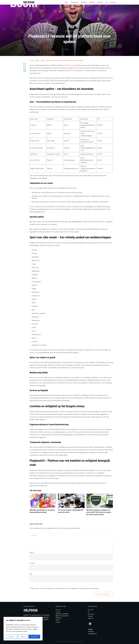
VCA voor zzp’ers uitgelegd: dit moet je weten (71, 505)
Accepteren (34, 637)
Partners (58, 622)
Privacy (58, 620)
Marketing (90, 618)
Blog (67, 49)
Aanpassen (12, 637)
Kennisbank (91, 614)
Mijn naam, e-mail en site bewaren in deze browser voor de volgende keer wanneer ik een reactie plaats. (65, 588)
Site (31, 574)
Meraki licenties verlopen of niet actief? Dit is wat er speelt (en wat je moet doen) (100, 505)
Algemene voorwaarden (62, 616)
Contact (58, 612)
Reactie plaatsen (103, 594)
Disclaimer (59, 618)
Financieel (91, 610)
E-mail (32, 563)
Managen (90, 616)
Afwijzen (23, 637)
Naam (32, 553)
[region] (23, 629)
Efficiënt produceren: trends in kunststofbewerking (43, 505)
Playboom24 (70, 65)
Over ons (58, 610)
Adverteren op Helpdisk (62, 614)
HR (89, 612)
